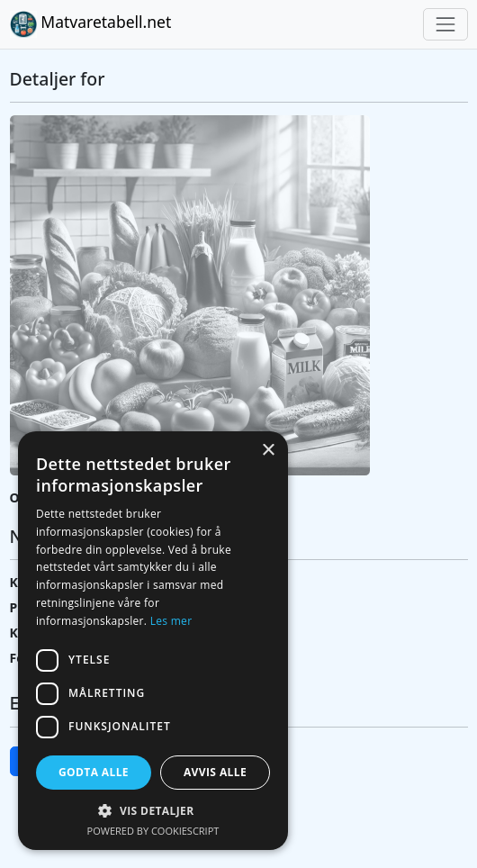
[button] (153, 810)
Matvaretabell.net (91, 24)
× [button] (268, 451)
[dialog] (153, 641)
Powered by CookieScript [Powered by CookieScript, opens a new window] (153, 831)
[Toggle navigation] (445, 24)
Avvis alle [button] (215, 772)
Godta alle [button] (94, 772)
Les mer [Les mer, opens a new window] (171, 621)
